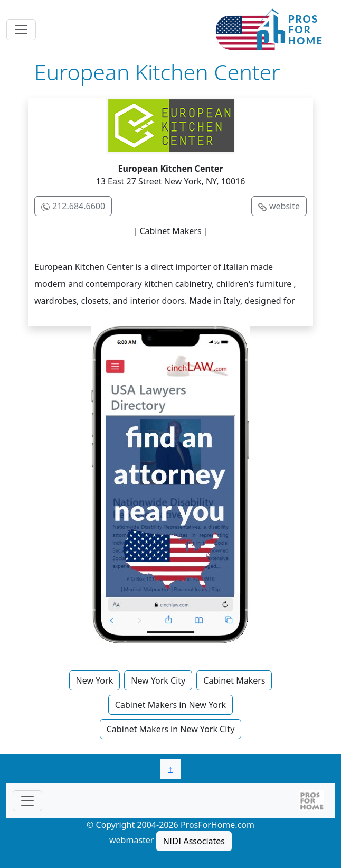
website (285, 206)
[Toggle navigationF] (27, 801)
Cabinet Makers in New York (170, 705)
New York (95, 680)
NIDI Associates (194, 841)
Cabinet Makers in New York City (171, 729)
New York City (158, 680)
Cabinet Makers (234, 680)
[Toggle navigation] (21, 30)
